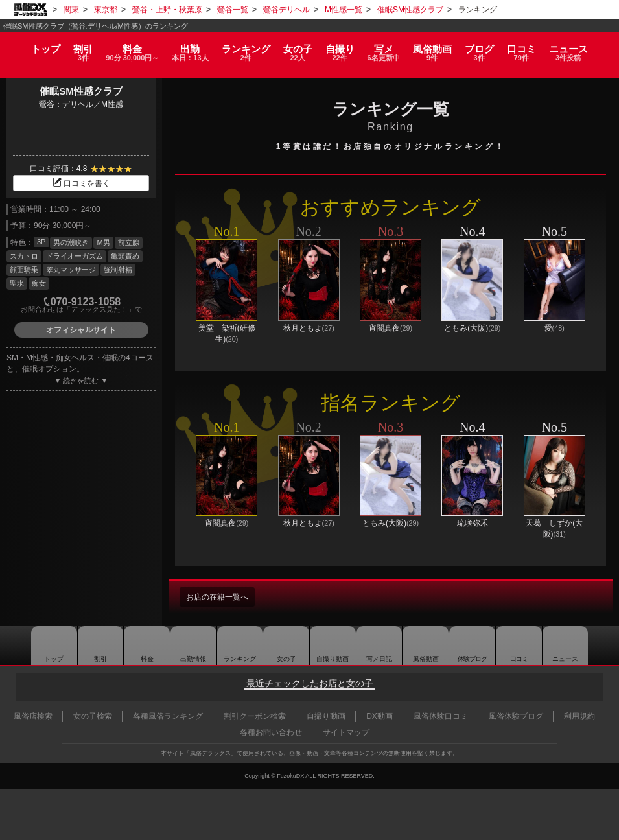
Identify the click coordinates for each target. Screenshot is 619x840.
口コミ (531, 47)
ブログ (488, 47)
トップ (34, 42)
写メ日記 (380, 646)
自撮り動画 (331, 646)
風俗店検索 (33, 716)
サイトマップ (346, 732)
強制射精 (118, 270)
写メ (388, 47)
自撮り (342, 47)
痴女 (39, 283)
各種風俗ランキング (168, 716)
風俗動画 (439, 47)
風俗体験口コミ (441, 716)
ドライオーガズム (75, 256)
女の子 (298, 47)
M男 (103, 242)
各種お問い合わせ (271, 732)
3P (41, 242)
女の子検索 (93, 716)
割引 (74, 47)
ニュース (580, 47)
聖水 (17, 283)
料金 (126, 47)
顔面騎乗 (24, 270)
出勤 (187, 47)
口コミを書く (81, 183)
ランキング (245, 47)
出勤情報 (186, 646)
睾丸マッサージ (71, 270)
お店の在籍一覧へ (222, 597)
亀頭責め (125, 256)
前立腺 (129, 242)
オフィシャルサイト (81, 330)
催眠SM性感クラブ (81, 91)
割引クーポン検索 (255, 716)
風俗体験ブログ (516, 716)
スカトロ (24, 256)
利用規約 (579, 716)
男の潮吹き (71, 242)
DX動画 (380, 716)
